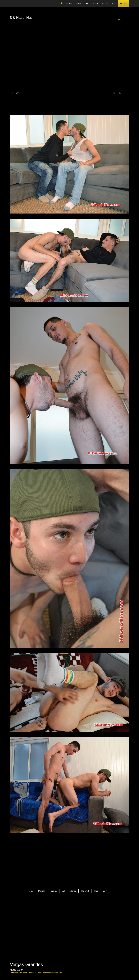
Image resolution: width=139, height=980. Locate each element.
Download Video (69, 105)
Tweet (118, 20)
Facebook (66, 907)
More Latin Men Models (45, 874)
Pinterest (71, 907)
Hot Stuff (105, 3)
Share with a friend (118, 27)
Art (87, 3)
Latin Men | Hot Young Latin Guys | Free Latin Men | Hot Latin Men (36, 972)
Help (114, 3)
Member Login (21, 27)
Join (105, 891)
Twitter (61, 907)
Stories (95, 3)
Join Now (124, 3)
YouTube (76, 907)
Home (31, 891)
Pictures (79, 3)
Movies (69, 3)
